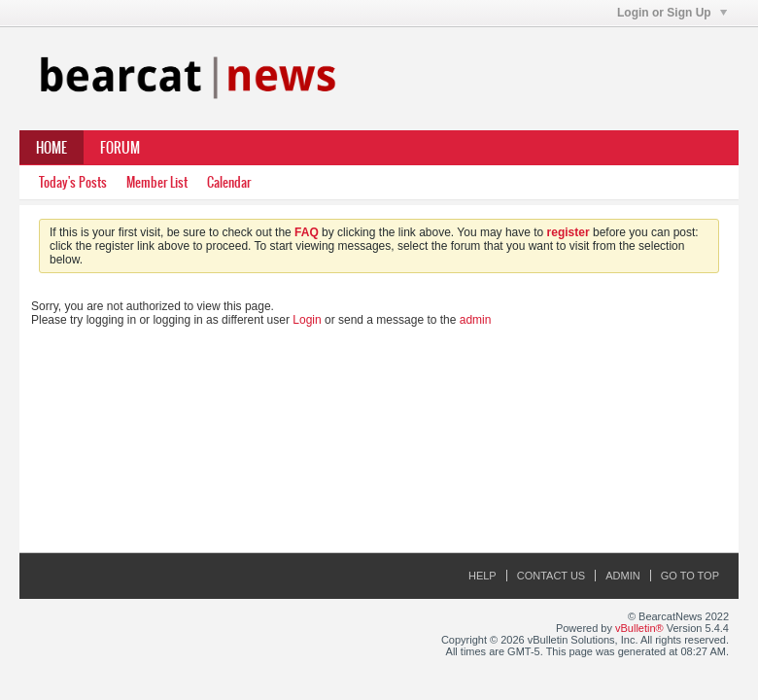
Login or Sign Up (672, 13)
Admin (622, 576)
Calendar (229, 182)
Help (482, 576)
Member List (157, 182)
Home (52, 148)
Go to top (690, 576)
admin (476, 320)
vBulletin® (639, 628)
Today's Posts (73, 182)
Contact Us (551, 576)
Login (307, 320)
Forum (120, 148)
